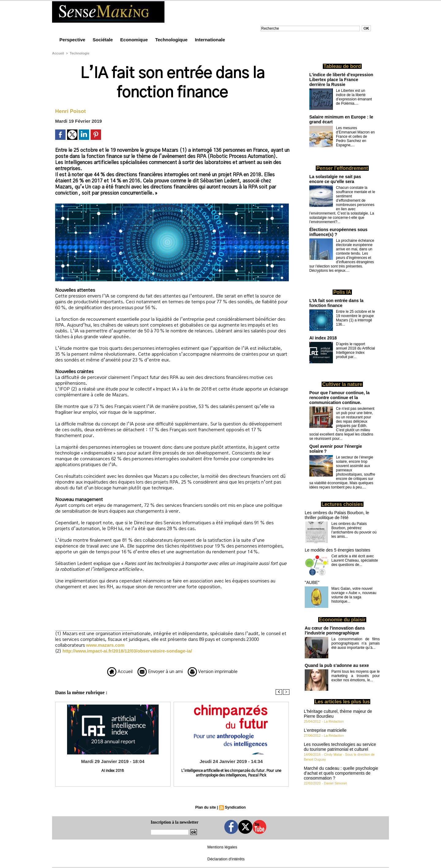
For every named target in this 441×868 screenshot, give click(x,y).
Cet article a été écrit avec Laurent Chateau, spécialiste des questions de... (355, 560)
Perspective (73, 40)
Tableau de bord (342, 66)
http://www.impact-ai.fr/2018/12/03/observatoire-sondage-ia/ (127, 651)
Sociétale (103, 40)
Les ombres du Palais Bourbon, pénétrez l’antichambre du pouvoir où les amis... (354, 530)
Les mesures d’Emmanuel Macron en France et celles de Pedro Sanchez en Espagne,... (355, 137)
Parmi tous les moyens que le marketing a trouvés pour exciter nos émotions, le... (356, 676)
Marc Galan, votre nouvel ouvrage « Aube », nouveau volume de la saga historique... (354, 595)
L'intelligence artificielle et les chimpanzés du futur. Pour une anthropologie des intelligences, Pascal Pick (231, 773)
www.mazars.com (105, 645)
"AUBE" (312, 582)
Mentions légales (222, 847)
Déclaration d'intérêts (226, 859)
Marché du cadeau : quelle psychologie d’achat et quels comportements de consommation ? (341, 773)
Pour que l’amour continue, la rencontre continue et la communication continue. (339, 398)
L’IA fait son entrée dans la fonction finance (336, 303)
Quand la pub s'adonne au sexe (337, 665)
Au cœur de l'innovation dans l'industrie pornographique (335, 630)
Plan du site (206, 807)
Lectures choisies (342, 504)
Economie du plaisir (342, 620)
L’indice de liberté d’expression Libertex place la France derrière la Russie (341, 80)
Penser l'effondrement (342, 168)
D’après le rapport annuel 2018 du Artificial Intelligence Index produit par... (355, 350)
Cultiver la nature (342, 384)
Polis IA (342, 292)
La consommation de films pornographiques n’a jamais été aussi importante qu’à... (356, 643)
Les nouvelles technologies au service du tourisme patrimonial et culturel (340, 747)
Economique (135, 40)
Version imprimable (213, 672)
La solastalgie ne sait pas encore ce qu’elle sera (335, 179)
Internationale (210, 40)
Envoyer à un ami (160, 672)
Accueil (58, 53)
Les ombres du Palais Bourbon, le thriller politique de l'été (337, 515)
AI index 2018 (113, 771)
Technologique (172, 40)
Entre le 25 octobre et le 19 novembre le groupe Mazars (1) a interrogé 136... (355, 318)
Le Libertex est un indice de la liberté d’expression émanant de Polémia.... (354, 97)
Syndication (235, 807)
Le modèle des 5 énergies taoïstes (337, 550)
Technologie (80, 53)
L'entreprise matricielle (325, 730)
